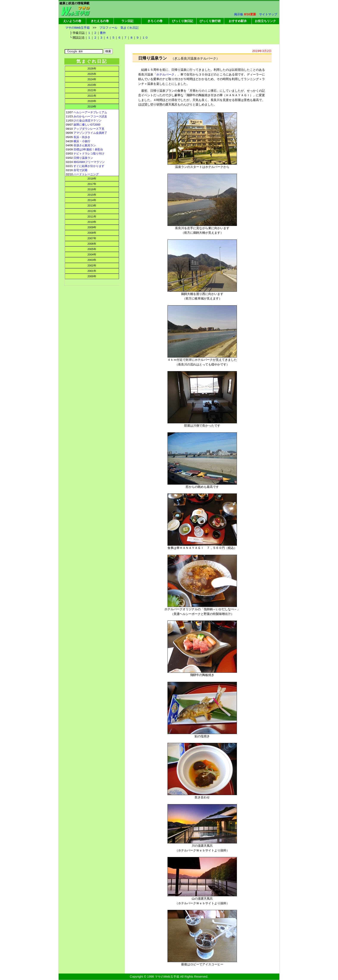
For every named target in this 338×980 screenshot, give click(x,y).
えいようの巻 (72, 21)
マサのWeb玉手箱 (77, 28)
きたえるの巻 (100, 21)
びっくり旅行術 (210, 21)
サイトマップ (268, 14)
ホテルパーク (165, 74)
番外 (103, 33)
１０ (145, 38)
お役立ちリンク (265, 21)
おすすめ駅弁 (238, 21)
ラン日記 (127, 21)
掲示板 (239, 14)
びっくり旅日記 (183, 21)
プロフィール (108, 28)
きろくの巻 (155, 21)
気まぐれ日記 (130, 28)
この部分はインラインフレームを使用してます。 (92, 195)
